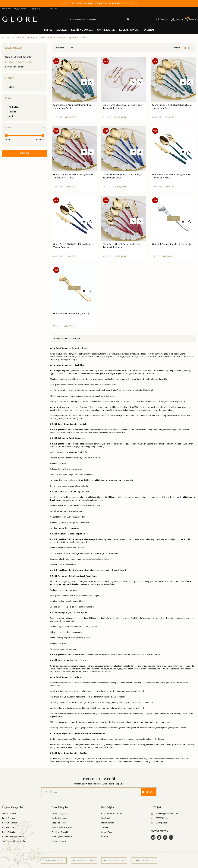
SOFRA (48, 30)
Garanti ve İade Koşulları (63, 827)
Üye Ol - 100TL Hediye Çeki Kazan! (14, 9)
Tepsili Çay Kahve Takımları (14, 841)
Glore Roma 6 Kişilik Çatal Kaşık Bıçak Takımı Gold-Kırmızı (122, 106)
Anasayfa (6, 37)
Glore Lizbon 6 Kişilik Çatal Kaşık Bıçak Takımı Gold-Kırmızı (73, 176)
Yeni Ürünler (107, 818)
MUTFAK (62, 30)
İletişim (105, 837)
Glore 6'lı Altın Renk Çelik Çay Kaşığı (72, 313)
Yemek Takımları (9, 814)
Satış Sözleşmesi (59, 823)
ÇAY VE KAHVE (106, 30)
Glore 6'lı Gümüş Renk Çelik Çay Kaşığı (172, 244)
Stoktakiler (12, 107)
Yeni (9, 116)
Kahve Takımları (9, 832)
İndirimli (11, 112)
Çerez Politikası (59, 841)
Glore (10, 87)
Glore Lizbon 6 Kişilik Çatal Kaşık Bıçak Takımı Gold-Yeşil (172, 106)
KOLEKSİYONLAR (129, 30)
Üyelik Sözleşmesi (60, 818)
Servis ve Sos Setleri (15, 67)
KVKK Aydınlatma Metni (62, 837)
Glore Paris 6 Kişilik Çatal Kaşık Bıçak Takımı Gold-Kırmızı (122, 246)
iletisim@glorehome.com (165, 814)
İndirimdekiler (108, 823)
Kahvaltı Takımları (10, 823)
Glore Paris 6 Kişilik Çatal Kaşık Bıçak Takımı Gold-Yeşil (171, 176)
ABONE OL (147, 792)
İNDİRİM (149, 30)
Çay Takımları (8, 827)
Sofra (18, 37)
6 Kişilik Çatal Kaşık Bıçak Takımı (20, 62)
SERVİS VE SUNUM (82, 30)
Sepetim (105, 827)
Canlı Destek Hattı (51, 9)
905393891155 (160, 818)
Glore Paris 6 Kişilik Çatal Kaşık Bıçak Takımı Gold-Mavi (72, 246)
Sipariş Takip (36, 9)
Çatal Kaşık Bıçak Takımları (37, 37)
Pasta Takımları (9, 818)
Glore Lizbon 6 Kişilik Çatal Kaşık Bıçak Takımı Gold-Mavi (123, 176)
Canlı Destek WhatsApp (112, 814)
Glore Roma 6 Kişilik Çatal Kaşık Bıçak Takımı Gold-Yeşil (73, 106)
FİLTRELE (25, 154)
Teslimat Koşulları (59, 814)
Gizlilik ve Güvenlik (60, 832)
